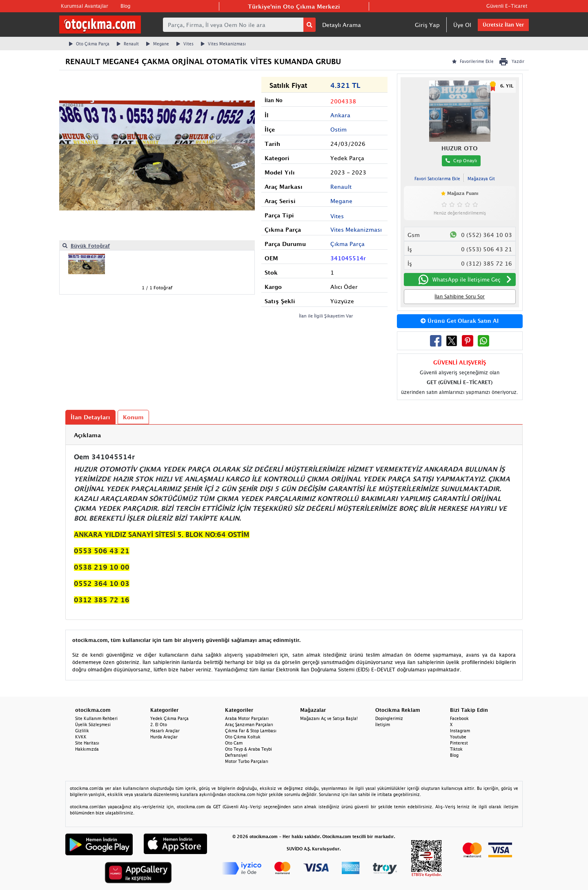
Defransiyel (236, 755)
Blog (125, 6)
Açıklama (87, 435)
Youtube (458, 737)
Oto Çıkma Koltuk (243, 737)
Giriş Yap (427, 25)
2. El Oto (159, 725)
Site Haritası (87, 743)
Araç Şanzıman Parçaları (249, 725)
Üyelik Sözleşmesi (93, 725)
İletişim (383, 725)
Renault (128, 44)
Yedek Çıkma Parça (169, 718)
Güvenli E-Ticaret (507, 6)
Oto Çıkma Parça (89, 44)
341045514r (348, 258)
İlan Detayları (90, 417)
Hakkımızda (87, 749)
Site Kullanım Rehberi (96, 718)
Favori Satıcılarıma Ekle (437, 179)
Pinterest (459, 743)
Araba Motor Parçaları (247, 718)
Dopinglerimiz (389, 718)
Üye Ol (462, 25)
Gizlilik (82, 731)
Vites (185, 44)
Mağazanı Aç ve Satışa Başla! (329, 718)
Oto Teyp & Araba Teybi (248, 749)
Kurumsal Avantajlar (85, 6)
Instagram (460, 731)
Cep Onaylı (461, 160)
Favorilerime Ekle (473, 61)
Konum (133, 417)
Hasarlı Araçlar (165, 731)
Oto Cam (234, 743)
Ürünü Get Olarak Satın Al (460, 321)
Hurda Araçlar (164, 737)
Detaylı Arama (342, 25)
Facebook (459, 718)
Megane (158, 44)
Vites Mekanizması (223, 44)
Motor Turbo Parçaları (247, 761)
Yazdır (511, 62)
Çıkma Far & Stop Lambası (251, 731)
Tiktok (456, 749)
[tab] (294, 435)
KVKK (81, 737)
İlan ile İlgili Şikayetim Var (326, 316)
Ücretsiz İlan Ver (503, 25)
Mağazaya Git (481, 179)
